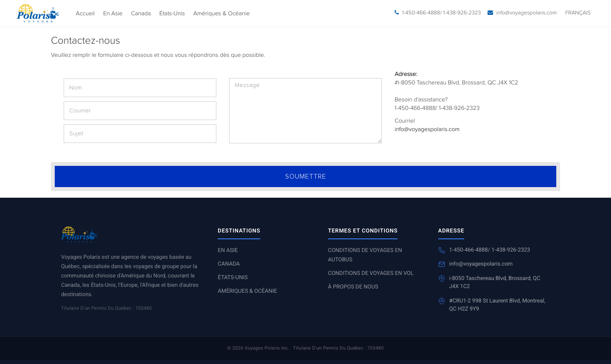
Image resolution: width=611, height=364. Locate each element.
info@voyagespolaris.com (427, 129)
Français (578, 13)
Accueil (85, 14)
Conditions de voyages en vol (371, 273)
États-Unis (172, 14)
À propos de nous (353, 287)
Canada (141, 14)
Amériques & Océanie (222, 14)
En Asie (113, 14)
